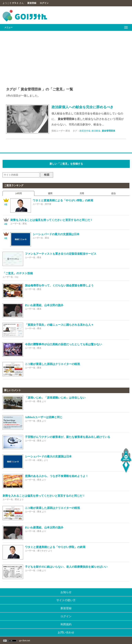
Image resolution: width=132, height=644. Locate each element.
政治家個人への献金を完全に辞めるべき (82, 107)
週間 (50, 193)
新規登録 (32, 3)
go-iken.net (25, 640)
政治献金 (96, 131)
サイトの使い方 (66, 600)
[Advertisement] (66, 57)
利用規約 (66, 624)
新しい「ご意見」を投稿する (66, 164)
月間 (82, 193)
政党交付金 (85, 131)
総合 (114, 193)
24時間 (18, 193)
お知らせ (66, 592)
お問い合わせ (66, 632)
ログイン (44, 3)
